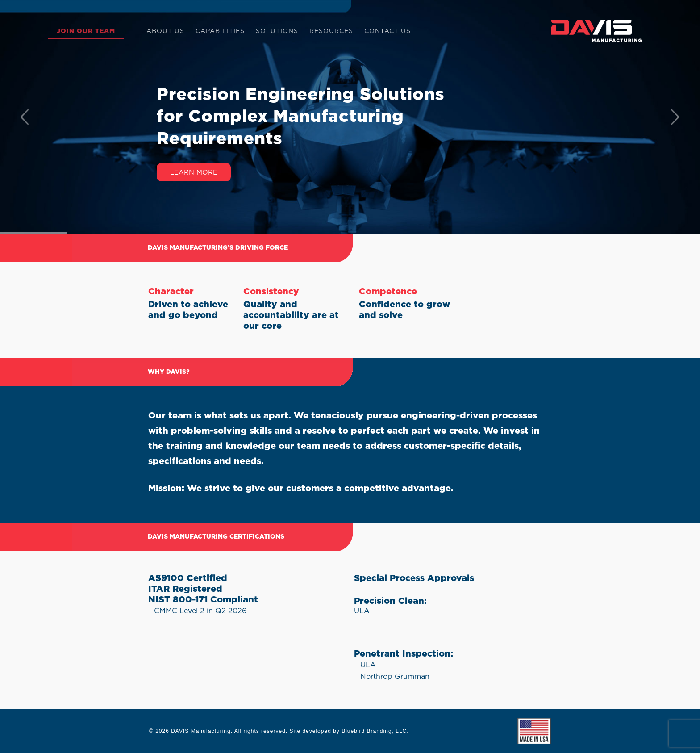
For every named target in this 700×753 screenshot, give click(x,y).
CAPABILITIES (220, 31)
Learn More (194, 173)
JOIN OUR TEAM (86, 31)
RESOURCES (331, 31)
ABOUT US (165, 31)
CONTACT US (387, 31)
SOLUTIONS (277, 31)
